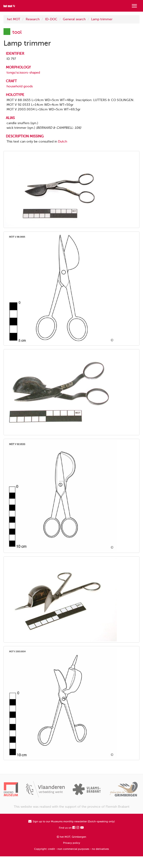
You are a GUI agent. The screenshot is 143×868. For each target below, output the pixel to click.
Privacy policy (72, 843)
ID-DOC (51, 19)
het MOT (14, 19)
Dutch (63, 141)
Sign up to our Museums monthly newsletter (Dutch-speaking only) (71, 822)
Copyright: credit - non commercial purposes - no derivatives (71, 849)
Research (33, 19)
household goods (20, 86)
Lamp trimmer (102, 19)
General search (74, 19)
